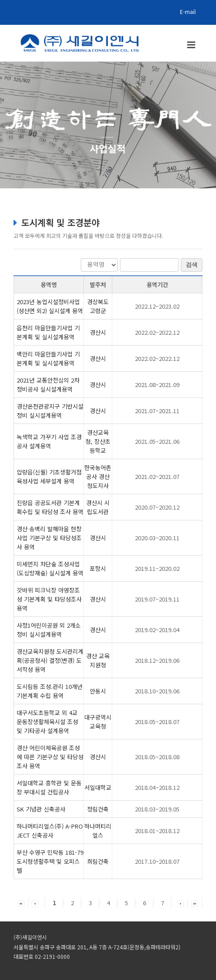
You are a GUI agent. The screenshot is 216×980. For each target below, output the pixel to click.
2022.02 (157, 332)
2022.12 (157, 306)
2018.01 (157, 831)
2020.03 (157, 538)
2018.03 (157, 809)
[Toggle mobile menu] (192, 45)
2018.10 (157, 691)
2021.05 (157, 441)
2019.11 (157, 568)
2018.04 (157, 787)
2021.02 (157, 476)
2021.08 (157, 385)
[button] (21, 903)
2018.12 (157, 660)
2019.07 (157, 599)
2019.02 (157, 630)
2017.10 (157, 861)
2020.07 (157, 507)
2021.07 (157, 411)
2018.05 (157, 722)
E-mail (188, 11)
